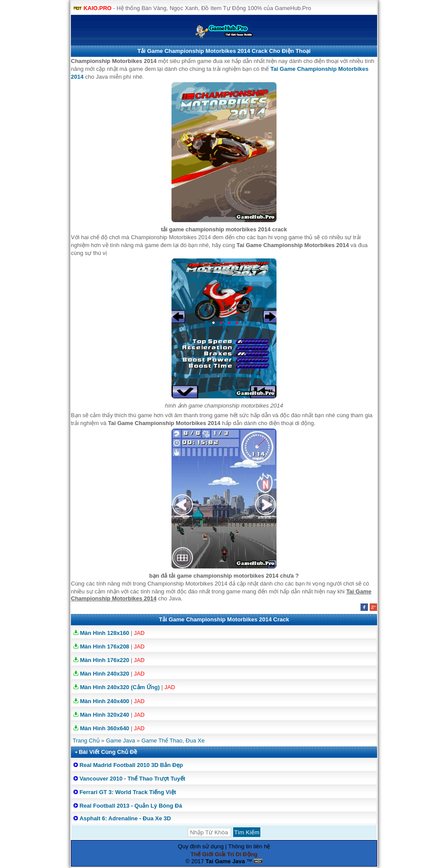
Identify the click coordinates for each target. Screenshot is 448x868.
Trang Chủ (86, 741)
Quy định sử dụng (201, 846)
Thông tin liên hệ (249, 846)
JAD (139, 633)
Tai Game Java (225, 861)
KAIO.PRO (98, 8)
